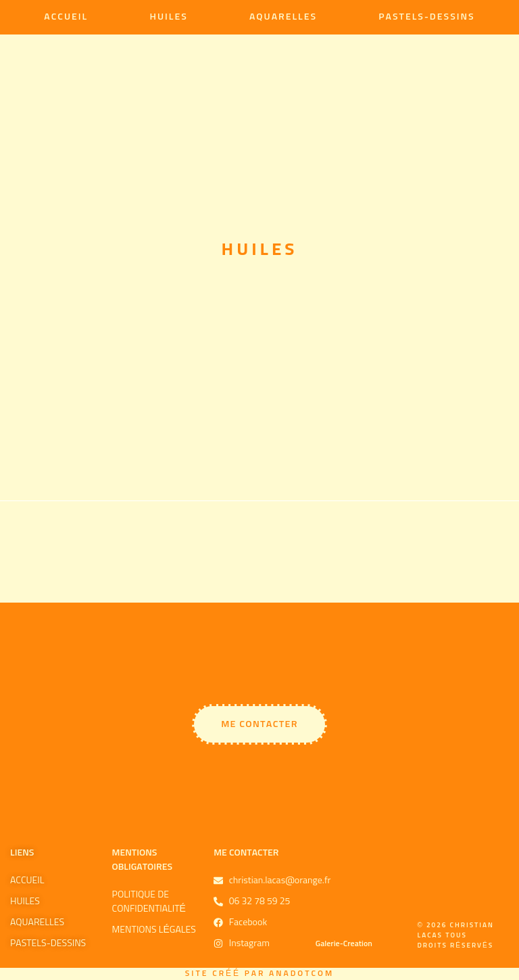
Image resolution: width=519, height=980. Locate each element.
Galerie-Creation (344, 944)
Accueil (66, 17)
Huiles (168, 17)
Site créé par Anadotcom (259, 974)
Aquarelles (283, 17)
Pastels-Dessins (426, 17)
